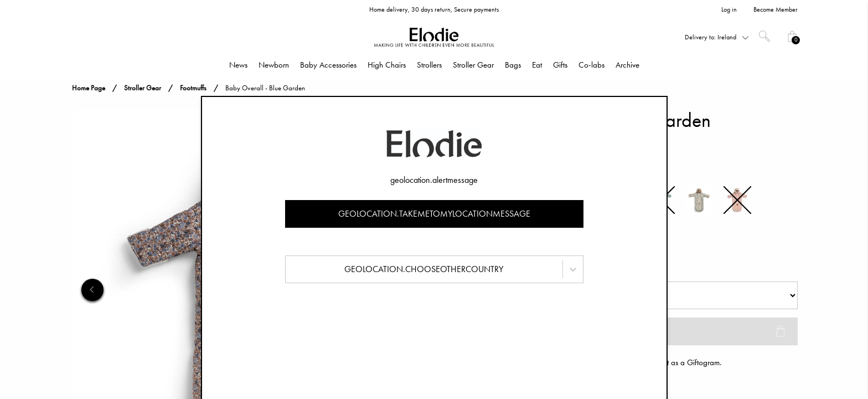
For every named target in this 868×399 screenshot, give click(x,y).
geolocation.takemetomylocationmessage (434, 214)
